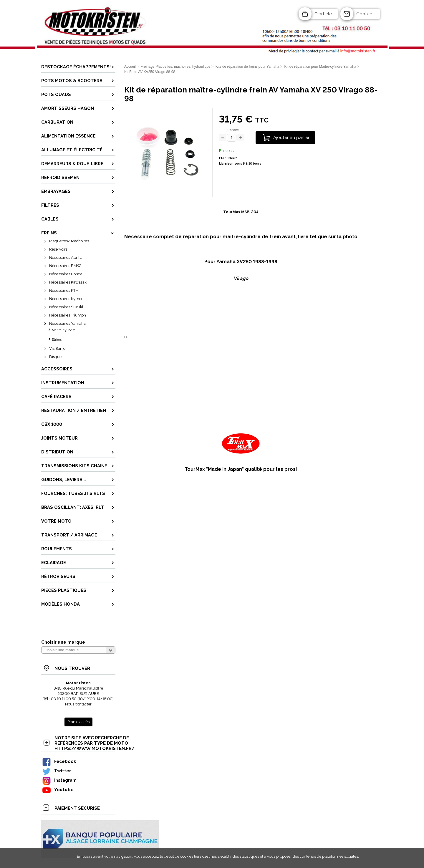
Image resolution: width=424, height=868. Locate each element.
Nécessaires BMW (65, 266)
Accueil (130, 67)
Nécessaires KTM (64, 290)
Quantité (232, 130)
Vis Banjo (57, 348)
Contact (365, 14)
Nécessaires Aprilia (66, 257)
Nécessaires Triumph (68, 315)
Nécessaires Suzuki (66, 307)
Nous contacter (78, 704)
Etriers (57, 340)
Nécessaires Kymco (66, 299)
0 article (323, 14)
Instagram (59, 780)
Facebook (59, 761)
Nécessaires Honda (66, 274)
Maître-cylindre (64, 330)
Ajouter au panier (291, 138)
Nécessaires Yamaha (67, 323)
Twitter (56, 771)
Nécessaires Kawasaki (68, 282)
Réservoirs (58, 249)
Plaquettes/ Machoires (69, 241)
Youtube (58, 790)
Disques (56, 357)
